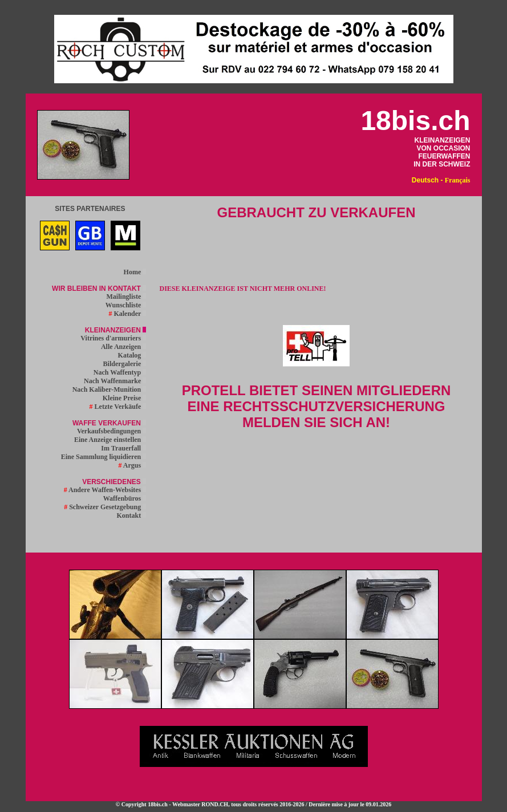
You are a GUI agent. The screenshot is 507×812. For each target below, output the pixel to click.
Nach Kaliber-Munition (109, 389)
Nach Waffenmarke (115, 381)
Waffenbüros (125, 498)
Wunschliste (126, 305)
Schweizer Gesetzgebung (105, 507)
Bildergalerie (125, 364)
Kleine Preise (124, 398)
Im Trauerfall (123, 448)
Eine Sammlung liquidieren (104, 457)
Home (135, 272)
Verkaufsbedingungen (111, 431)
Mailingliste (127, 297)
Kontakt (132, 515)
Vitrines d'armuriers (113, 338)
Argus (133, 465)
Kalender (127, 314)
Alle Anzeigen (123, 347)
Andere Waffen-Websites (105, 490)
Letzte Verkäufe (118, 407)
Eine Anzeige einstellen (110, 440)
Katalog (132, 355)
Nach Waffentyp (120, 372)
